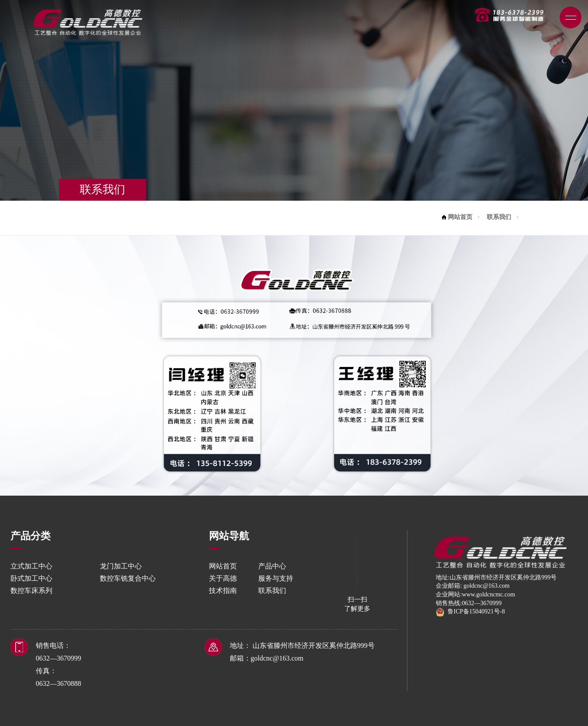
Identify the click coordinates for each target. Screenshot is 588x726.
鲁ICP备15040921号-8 (470, 611)
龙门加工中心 (121, 566)
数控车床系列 (31, 591)
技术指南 (223, 591)
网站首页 (460, 217)
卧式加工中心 (31, 578)
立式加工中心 (31, 566)
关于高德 (223, 578)
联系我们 (499, 217)
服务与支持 (276, 578)
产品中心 (272, 566)
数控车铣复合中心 (128, 578)
